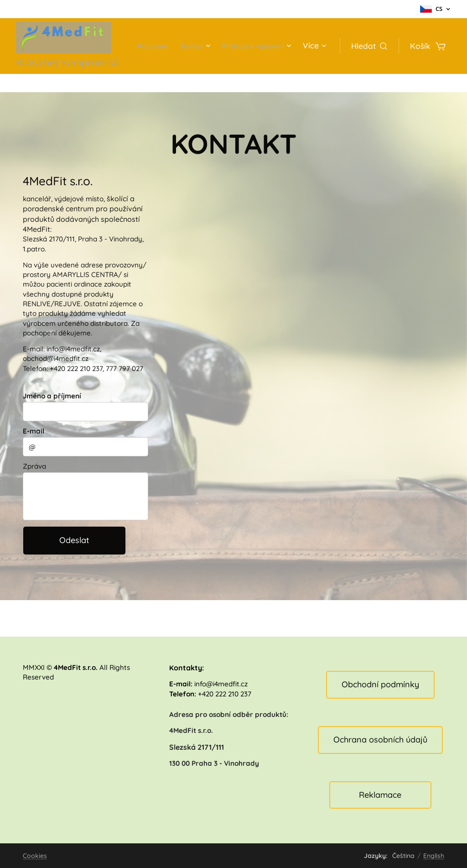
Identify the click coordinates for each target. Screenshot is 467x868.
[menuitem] (228, 46)
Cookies (35, 856)
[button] (369, 46)
